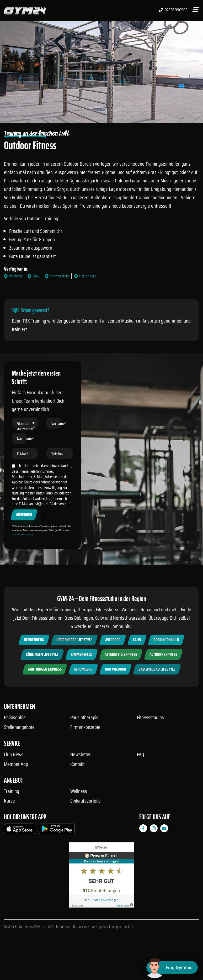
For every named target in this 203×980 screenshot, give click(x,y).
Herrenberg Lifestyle (74, 640)
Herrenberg (34, 640)
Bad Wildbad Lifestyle (157, 669)
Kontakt (77, 764)
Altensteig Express (121, 654)
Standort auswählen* (26, 426)
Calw (137, 640)
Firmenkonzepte (85, 727)
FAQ (140, 754)
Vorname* (59, 423)
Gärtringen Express (45, 669)
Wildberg (113, 640)
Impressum (63, 927)
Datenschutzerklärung (22, 534)
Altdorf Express (163, 654)
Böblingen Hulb (166, 640)
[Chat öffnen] (172, 967)
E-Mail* (23, 454)
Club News (14, 754)
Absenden (24, 515)
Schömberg (83, 669)
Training (12, 791)
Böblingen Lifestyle (42, 654)
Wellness (79, 791)
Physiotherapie (84, 717)
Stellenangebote (19, 727)
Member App (16, 764)
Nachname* (26, 439)
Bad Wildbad (116, 669)
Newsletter (81, 754)
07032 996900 (173, 10)
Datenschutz (81, 927)
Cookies (129, 927)
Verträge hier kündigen (106, 927)
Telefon (57, 454)
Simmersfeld (82, 654)
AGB (51, 927)
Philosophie (15, 717)
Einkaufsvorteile (86, 801)
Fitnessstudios (150, 717)
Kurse (9, 801)
